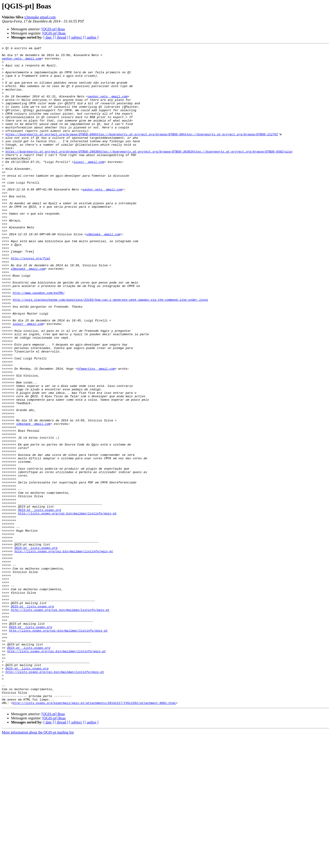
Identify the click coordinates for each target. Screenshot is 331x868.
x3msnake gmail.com (40, 17)
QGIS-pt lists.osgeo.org (39, 603)
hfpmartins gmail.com (96, 433)
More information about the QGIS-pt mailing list (38, 864)
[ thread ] (61, 37)
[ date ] (49, 37)
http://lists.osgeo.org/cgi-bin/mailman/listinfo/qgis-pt (67, 607)
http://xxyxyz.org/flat (31, 301)
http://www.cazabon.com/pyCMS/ (39, 342)
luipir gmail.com (89, 185)
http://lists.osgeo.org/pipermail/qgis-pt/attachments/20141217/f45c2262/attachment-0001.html (94, 834)
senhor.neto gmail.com (22, 61)
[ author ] (92, 37)
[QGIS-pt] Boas (53, 29)
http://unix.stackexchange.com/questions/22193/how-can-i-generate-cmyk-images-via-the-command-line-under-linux (110, 351)
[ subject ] (77, 37)
